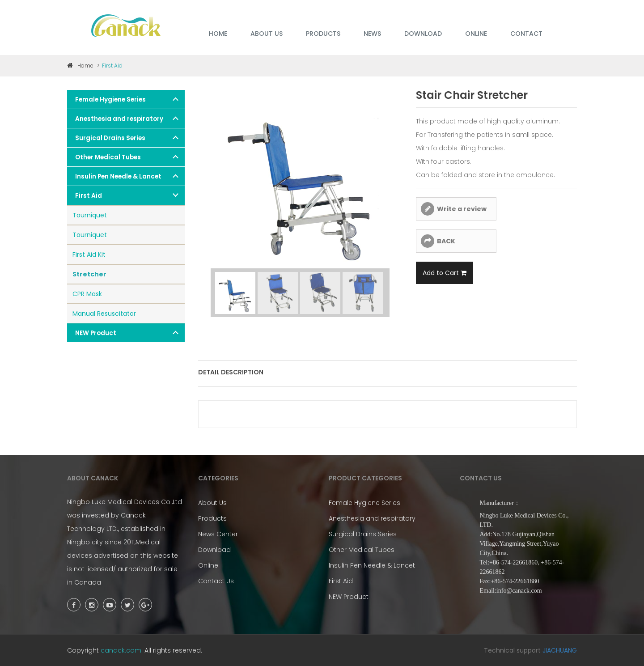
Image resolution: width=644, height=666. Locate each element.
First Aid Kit (89, 255)
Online (208, 565)
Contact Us (216, 581)
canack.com (121, 650)
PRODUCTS (323, 34)
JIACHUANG (560, 650)
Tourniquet (90, 215)
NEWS (372, 34)
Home (80, 66)
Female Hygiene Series (110, 100)
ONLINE (476, 34)
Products (212, 518)
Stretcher (89, 274)
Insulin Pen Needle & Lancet (118, 176)
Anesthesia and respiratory (119, 119)
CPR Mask (87, 294)
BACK (446, 241)
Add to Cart (445, 273)
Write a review (462, 209)
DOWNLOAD (423, 34)
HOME (218, 34)
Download (214, 550)
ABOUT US (267, 34)
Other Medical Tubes (108, 157)
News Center (218, 534)
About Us (212, 503)
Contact (526, 34)
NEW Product (96, 333)
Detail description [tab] (231, 372)
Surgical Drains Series (110, 138)
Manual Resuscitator (104, 314)
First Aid (89, 196)
